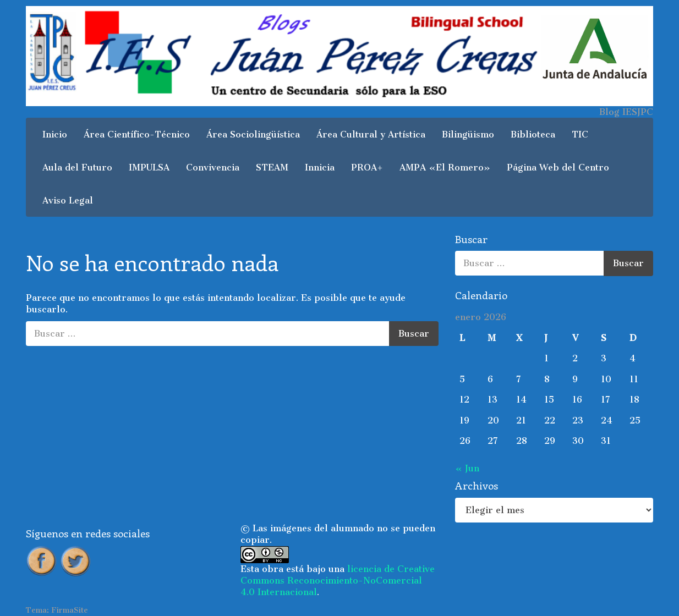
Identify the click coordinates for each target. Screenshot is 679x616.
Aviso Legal (68, 200)
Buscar (414, 334)
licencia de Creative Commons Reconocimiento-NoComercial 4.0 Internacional (338, 581)
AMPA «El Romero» (445, 167)
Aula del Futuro (77, 167)
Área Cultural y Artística (371, 134)
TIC (580, 134)
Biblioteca (533, 134)
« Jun (467, 468)
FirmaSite (70, 610)
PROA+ (367, 167)
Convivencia (213, 167)
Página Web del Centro (558, 167)
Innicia (320, 167)
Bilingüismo (468, 134)
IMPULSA (149, 167)
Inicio (55, 134)
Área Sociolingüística (253, 134)
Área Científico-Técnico (137, 134)
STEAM (272, 167)
